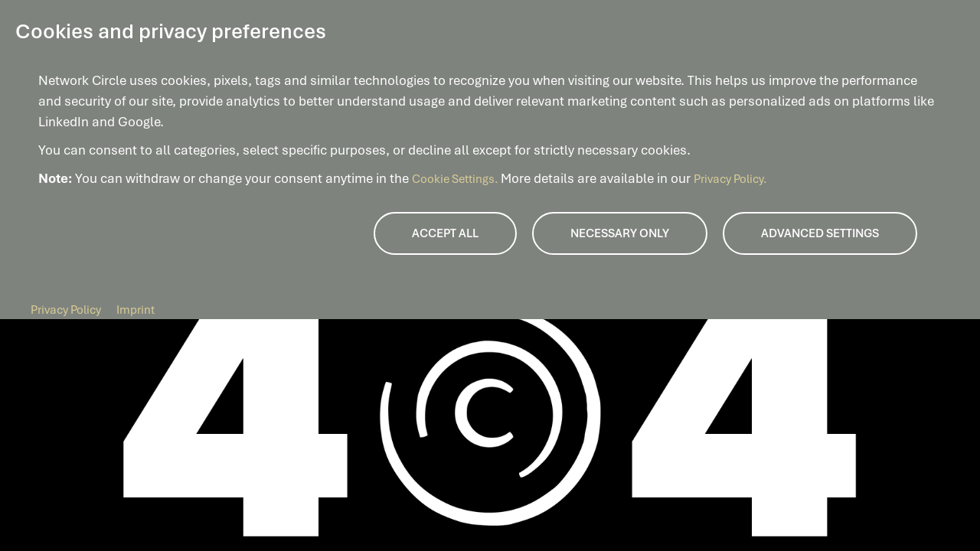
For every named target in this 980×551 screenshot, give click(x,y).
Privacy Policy (66, 310)
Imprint (136, 310)
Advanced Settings (820, 233)
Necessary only (620, 233)
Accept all (445, 233)
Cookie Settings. (456, 179)
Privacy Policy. (730, 179)
